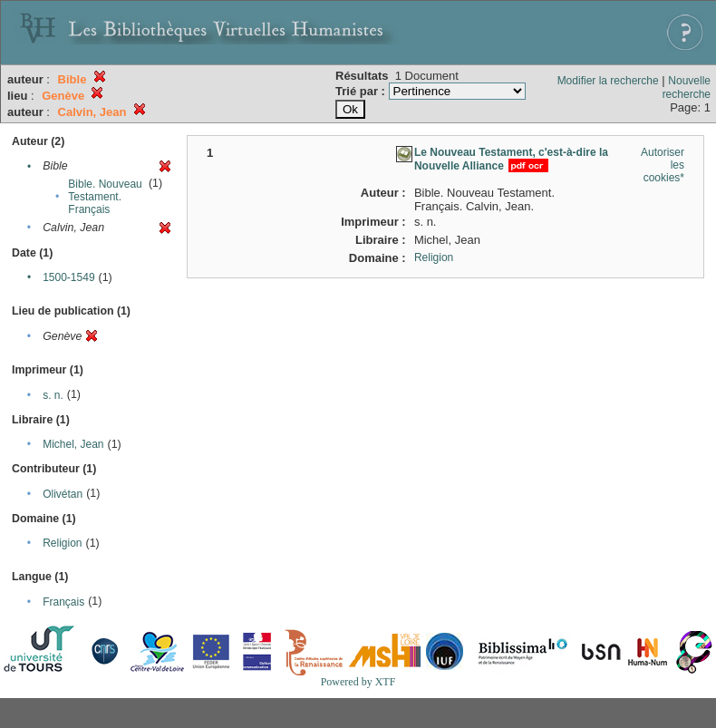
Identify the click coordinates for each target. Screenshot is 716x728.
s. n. (53, 395)
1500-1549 (68, 277)
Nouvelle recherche (687, 87)
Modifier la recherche (608, 81)
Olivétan (63, 494)
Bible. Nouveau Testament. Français (105, 197)
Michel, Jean (73, 444)
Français (63, 602)
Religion (62, 543)
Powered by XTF (358, 682)
